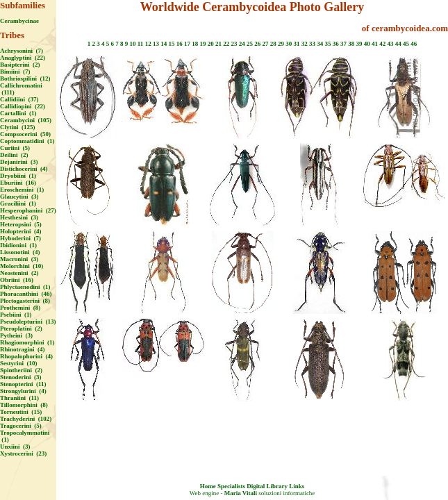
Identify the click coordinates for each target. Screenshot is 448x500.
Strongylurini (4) (23, 391)
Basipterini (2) (20, 65)
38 (351, 44)
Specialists (231, 486)
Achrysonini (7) (22, 51)
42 (382, 44)
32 (305, 44)
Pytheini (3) (16, 335)
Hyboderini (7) (20, 238)
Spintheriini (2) (21, 370)
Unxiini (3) (15, 447)
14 (164, 44)
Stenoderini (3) (21, 377)
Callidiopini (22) (23, 106)
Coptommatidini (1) (27, 141)
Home (208, 486)
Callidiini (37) (19, 99)
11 (141, 44)
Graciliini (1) (18, 203)
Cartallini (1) (18, 113)
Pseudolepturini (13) (28, 322)
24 (242, 44)
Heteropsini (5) (21, 224)
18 (195, 44)
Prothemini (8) (20, 308)
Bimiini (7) (15, 72)
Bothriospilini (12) (25, 78)
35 (327, 44)
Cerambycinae (19, 21)
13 (156, 44)
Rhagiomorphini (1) (27, 342)
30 (289, 44)
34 (320, 44)
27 (265, 44)
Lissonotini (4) (20, 252)
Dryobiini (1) (18, 176)
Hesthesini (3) (19, 217)
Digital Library (267, 486)
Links (297, 486)
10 (133, 44)
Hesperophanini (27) (28, 210)
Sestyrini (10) (19, 363)
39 (359, 44)
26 (257, 44)
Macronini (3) (19, 259)
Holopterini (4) (21, 231)
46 (414, 44)
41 (375, 44)
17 (187, 44)
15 (171, 44)
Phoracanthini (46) (26, 294)
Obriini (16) (17, 280)
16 (180, 44)
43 (390, 44)
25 (250, 44)
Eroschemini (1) (22, 190)
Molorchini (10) (22, 266)
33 (312, 44)
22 (226, 44)
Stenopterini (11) (23, 384)
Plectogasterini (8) (25, 301)
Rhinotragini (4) (23, 349)
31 (296, 44)
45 (406, 44)
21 (218, 44)
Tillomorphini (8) (24, 405)
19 (202, 44)
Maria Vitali (241, 493)
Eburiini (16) (18, 183)
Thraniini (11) (19, 398)
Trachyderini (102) (26, 419)
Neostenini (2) (19, 273)
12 (148, 44)
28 (273, 44)
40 (367, 44)
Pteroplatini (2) (21, 328)
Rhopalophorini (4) (26, 356)
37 (343, 44)
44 (398, 44)
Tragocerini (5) (21, 426)
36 (336, 44)
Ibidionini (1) (18, 245)
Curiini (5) (15, 148)
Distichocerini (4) (24, 169)
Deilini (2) (14, 155)
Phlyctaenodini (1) (25, 287)
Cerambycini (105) (26, 120)
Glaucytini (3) (19, 197)
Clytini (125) (18, 127)
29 (281, 44)
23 (234, 44)
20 (211, 44)
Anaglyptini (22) (23, 58)
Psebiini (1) (16, 315)
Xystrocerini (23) (23, 453)
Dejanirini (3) (19, 162)
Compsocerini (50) (25, 134)
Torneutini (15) (21, 412)
